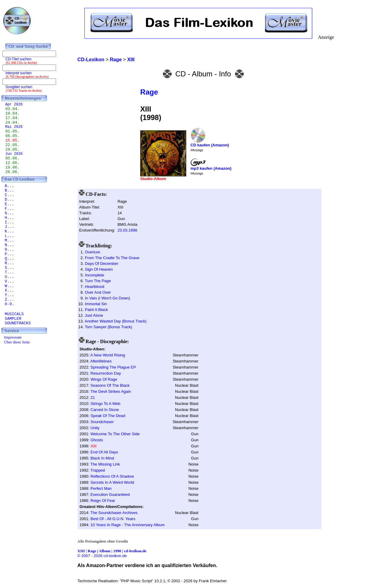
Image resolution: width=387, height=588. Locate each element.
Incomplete (94, 275)
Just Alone (94, 315)
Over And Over (98, 292)
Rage (149, 92)
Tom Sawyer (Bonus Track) (108, 327)
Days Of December (102, 264)
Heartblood (94, 287)
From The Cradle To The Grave (112, 258)
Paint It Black (96, 310)
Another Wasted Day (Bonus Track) (116, 321)
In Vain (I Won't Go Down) (107, 298)
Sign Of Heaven (99, 269)
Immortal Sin (96, 304)
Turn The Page (98, 281)
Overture (93, 252)
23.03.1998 (127, 230)
